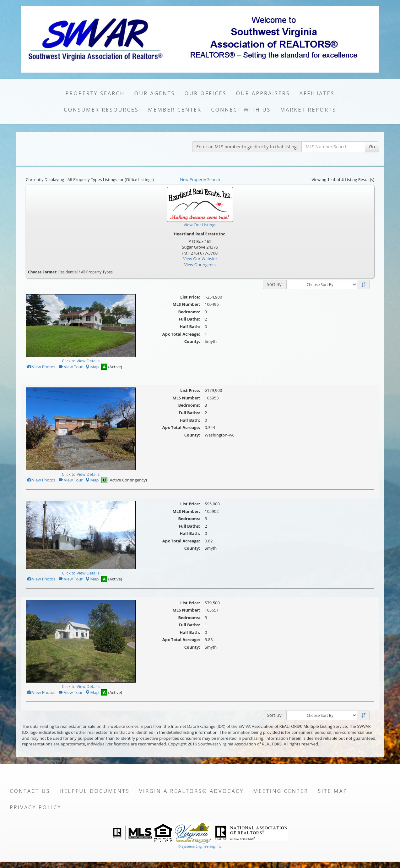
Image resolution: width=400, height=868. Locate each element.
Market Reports (308, 110)
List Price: (190, 297)
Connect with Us (241, 110)
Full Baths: (189, 319)
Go (372, 147)
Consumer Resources (101, 110)
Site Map (332, 791)
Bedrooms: (189, 312)
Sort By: (275, 284)
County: (192, 341)
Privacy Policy (36, 807)
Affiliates (317, 93)
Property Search (95, 93)
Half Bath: (190, 327)
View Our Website (200, 259)
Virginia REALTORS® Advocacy (191, 791)
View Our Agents (200, 265)
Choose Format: (43, 272)
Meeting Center (281, 791)
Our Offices (206, 93)
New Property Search (200, 179)
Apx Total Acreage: (181, 334)
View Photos (41, 367)
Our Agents (155, 93)
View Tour (70, 367)
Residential (68, 272)
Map (92, 367)
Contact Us (30, 791)
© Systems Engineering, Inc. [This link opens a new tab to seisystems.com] (200, 846)
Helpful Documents (95, 791)
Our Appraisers (263, 93)
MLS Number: (186, 304)
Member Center (175, 110)
